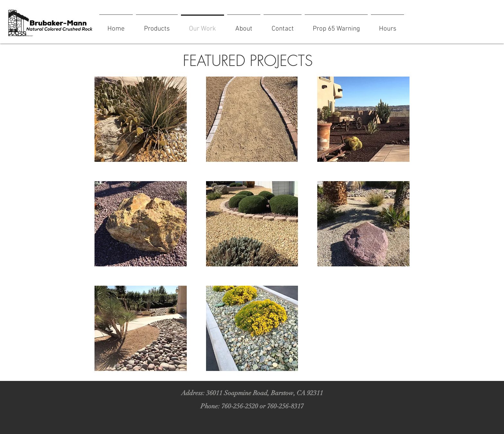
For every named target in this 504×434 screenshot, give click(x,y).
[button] (141, 119)
